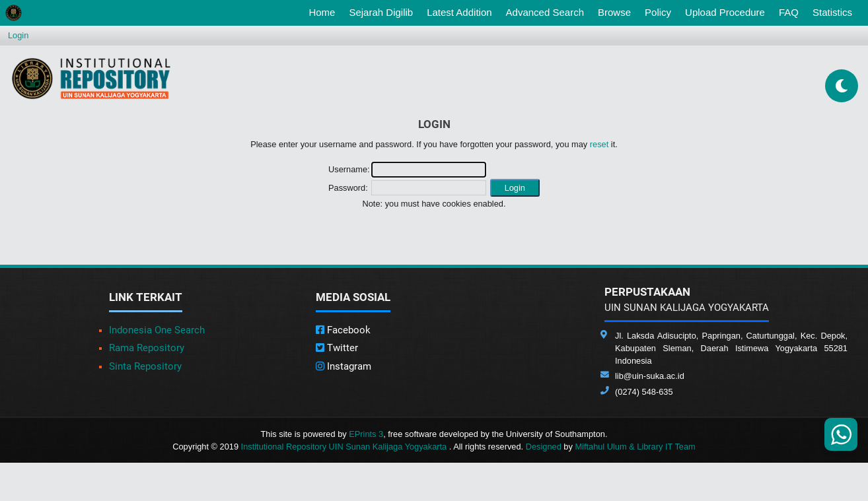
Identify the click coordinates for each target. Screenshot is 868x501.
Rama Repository (147, 348)
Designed (544, 447)
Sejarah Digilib (381, 12)
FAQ (789, 12)
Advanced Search (545, 12)
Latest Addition (459, 12)
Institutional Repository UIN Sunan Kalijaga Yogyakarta (345, 447)
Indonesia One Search (157, 330)
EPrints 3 (366, 434)
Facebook (343, 330)
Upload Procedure (725, 12)
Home (324, 11)
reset (599, 144)
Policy (658, 12)
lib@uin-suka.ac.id (650, 376)
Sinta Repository (145, 366)
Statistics (832, 12)
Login (18, 35)
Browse (614, 12)
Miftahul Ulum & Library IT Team (635, 447)
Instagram (344, 366)
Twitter (337, 348)
